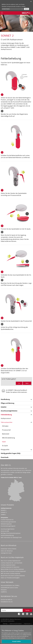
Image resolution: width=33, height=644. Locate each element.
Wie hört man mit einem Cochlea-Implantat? (13, 571)
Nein (27, 383)
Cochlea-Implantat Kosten (8, 565)
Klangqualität (5, 450)
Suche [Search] (27, 610)
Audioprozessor (6, 418)
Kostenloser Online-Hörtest (9, 549)
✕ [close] (31, 1)
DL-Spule (5, 446)
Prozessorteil (6, 430)
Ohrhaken (5, 426)
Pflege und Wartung (8, 403)
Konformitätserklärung (7, 535)
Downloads (5, 457)
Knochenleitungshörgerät (8, 526)
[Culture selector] (12, 9)
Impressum (27, 624)
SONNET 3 (4, 512)
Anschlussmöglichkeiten (9, 411)
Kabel (4, 442)
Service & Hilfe (5, 531)
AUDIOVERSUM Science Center (9, 588)
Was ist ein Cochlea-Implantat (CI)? (11, 561)
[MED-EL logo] (26, 13)
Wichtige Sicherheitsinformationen (11, 533)
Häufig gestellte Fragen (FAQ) (11, 453)
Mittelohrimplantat (6, 524)
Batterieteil (6, 434)
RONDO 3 (4, 510)
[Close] (31, 629)
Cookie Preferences (27, 625)
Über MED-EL (6, 465)
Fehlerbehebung (6, 415)
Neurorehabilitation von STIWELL (10, 585)
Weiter (26, 9)
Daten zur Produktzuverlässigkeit (10, 578)
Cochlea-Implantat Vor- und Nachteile (12, 563)
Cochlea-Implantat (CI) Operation (10, 567)
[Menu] (2, 13)
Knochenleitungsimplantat (8, 522)
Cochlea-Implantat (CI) (7, 520)
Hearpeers (4, 590)
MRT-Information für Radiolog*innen (11, 537)
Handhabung (5, 399)
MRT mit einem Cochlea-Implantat (11, 573)
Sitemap (5, 624)
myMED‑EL (4, 592)
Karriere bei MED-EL (7, 600)
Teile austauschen (7, 422)
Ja (19, 383)
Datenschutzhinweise (16, 624)
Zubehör (4, 407)
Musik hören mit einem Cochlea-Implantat (13, 576)
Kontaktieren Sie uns (7, 602)
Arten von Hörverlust (7, 551)
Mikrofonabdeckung (8, 438)
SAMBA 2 (3, 515)
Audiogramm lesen (6, 553)
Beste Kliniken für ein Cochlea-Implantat (12, 569)
